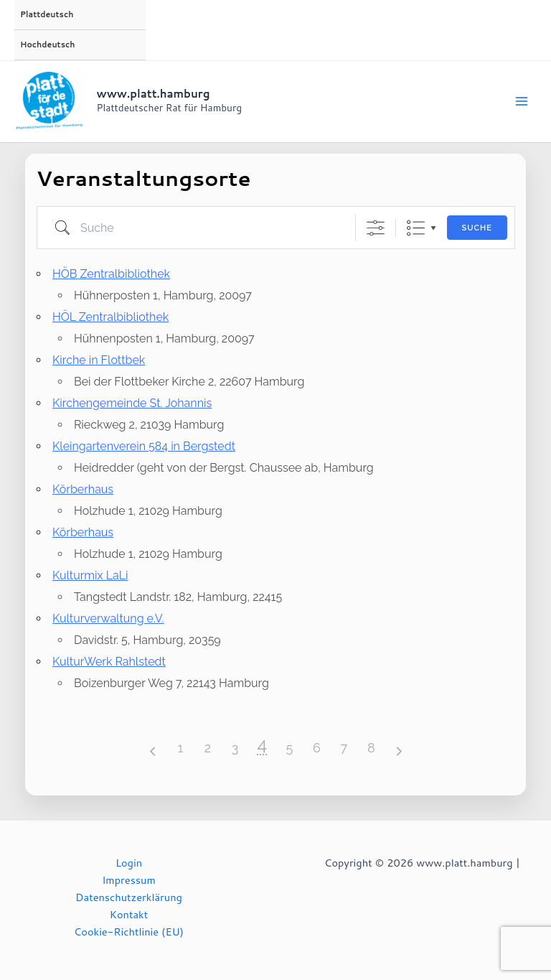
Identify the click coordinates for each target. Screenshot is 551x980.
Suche (476, 228)
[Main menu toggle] (522, 101)
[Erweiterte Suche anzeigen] (375, 227)
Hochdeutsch (47, 45)
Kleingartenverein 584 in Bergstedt (144, 446)
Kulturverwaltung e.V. (108, 619)
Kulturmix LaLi (90, 575)
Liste (415, 227)
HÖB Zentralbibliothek (111, 274)
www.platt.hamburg (154, 94)
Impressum (129, 880)
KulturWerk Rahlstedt (109, 662)
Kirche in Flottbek (99, 360)
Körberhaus (83, 489)
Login (129, 863)
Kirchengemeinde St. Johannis (132, 403)
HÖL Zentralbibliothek (110, 317)
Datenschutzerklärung (129, 897)
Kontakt (129, 914)
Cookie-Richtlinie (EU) (129, 932)
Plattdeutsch (47, 14)
